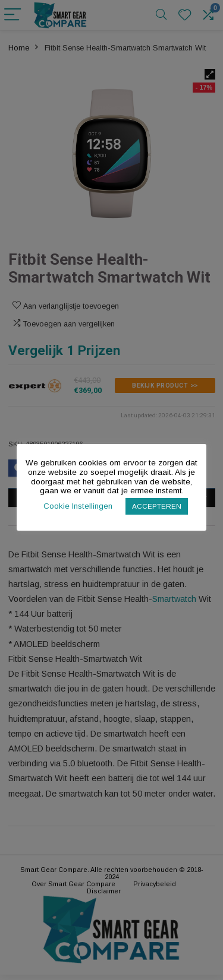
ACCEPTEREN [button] (157, 506)
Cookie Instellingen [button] (78, 506)
